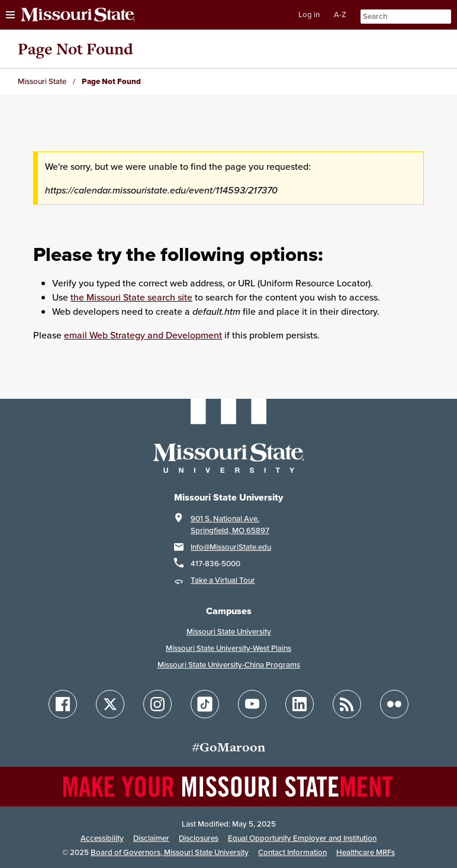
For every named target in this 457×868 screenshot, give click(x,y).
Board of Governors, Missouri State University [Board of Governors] (170, 852)
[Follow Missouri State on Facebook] (63, 704)
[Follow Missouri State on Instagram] (157, 704)
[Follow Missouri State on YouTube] (252, 704)
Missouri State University (229, 632)
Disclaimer (151, 838)
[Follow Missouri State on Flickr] (394, 704)
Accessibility (102, 838)
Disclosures (199, 838)
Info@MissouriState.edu (231, 547)
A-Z (340, 14)
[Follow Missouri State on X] (110, 704)
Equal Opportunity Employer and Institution (302, 838)
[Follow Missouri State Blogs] (347, 704)
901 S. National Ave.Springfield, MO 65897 (230, 525)
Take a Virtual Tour (223, 580)
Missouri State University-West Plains (228, 648)
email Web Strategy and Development (143, 335)
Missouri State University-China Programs (229, 665)
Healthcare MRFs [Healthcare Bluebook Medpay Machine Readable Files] (366, 852)
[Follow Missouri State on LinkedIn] (300, 704)
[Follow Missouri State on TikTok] (205, 704)
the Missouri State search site (131, 297)
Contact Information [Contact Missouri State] (292, 852)
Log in (309, 14)
